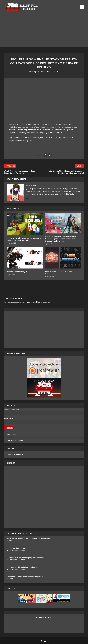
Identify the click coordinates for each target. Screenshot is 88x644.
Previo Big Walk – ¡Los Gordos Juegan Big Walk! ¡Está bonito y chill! (25, 239)
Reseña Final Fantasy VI (17, 272)
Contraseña (9, 419)
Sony (11, 579)
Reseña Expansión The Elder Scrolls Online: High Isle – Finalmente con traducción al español (61, 239)
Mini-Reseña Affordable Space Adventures (58, 273)
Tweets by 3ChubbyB (15, 455)
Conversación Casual (17, 550)
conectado (26, 302)
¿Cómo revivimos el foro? (17, 548)
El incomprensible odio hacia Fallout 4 (22, 567)
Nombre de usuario (12, 410)
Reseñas (12, 541)
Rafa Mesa (41, 72)
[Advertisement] (44, 31)
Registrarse (11, 435)
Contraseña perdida (15, 440)
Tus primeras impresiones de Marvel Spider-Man (26, 577)
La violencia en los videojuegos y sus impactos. (25, 558)
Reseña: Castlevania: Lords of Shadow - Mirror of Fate (28, 539)
